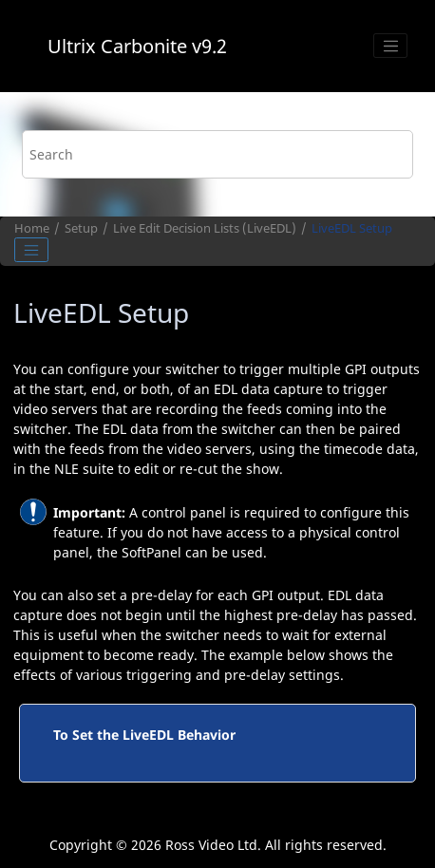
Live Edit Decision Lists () (205, 228)
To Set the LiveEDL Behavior (144, 735)
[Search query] (217, 154)
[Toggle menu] (390, 46)
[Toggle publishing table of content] (31, 250)
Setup (81, 228)
